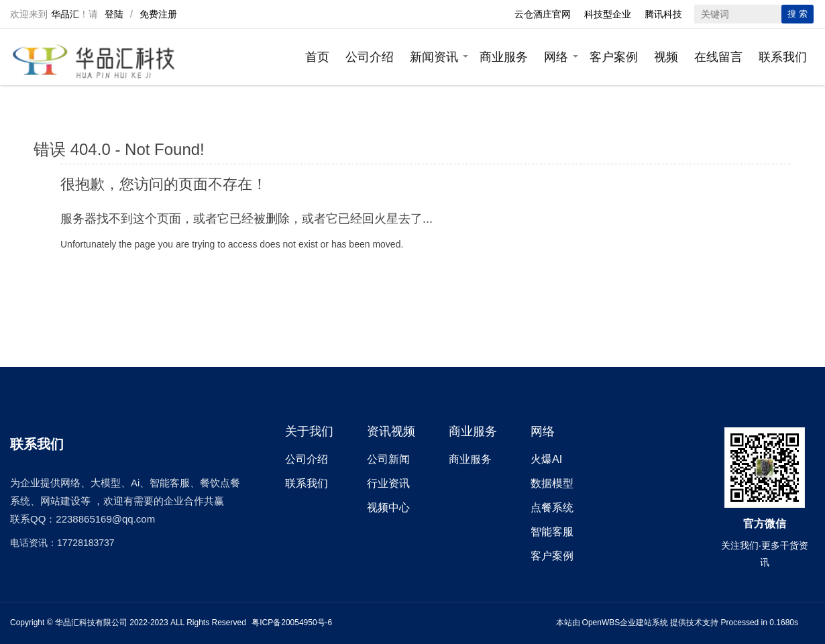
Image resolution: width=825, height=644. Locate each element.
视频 (666, 57)
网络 (556, 57)
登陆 (114, 14)
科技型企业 (608, 14)
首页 (317, 57)
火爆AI (546, 459)
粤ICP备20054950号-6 (292, 623)
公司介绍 (370, 57)
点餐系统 (552, 507)
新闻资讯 (434, 57)
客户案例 (614, 57)
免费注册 (158, 14)
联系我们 (783, 57)
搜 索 (797, 14)
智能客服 (552, 532)
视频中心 (388, 507)
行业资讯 (388, 483)
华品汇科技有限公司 (91, 623)
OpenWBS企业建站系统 (625, 623)
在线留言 (718, 57)
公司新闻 (388, 459)
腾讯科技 (663, 14)
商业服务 (504, 57)
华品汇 (65, 14)
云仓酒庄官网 (543, 14)
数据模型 (552, 483)
